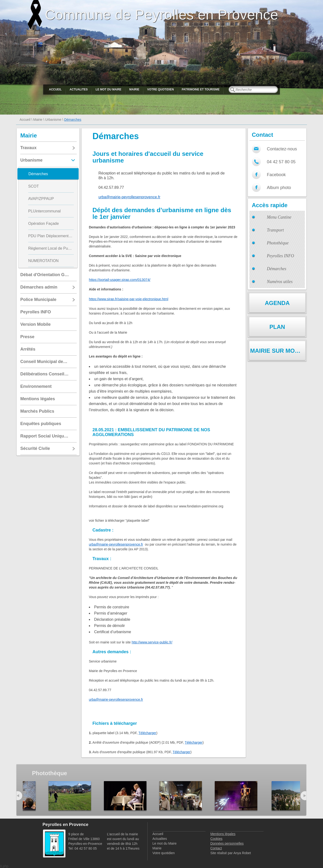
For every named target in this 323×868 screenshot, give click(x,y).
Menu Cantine (279, 217)
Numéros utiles (280, 282)
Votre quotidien (160, 89)
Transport (275, 230)
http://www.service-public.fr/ (152, 642)
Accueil (55, 89)
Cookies (216, 839)
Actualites (79, 89)
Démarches (277, 269)
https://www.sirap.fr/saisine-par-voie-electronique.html (129, 299)
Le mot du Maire (108, 89)
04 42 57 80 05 (281, 162)
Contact (216, 848)
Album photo (279, 188)
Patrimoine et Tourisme (201, 89)
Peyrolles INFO (280, 256)
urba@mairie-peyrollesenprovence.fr (129, 197)
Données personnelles (227, 843)
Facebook (276, 175)
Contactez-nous (282, 149)
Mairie (134, 89)
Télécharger (148, 733)
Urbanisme (53, 120)
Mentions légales (223, 834)
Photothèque (278, 243)
